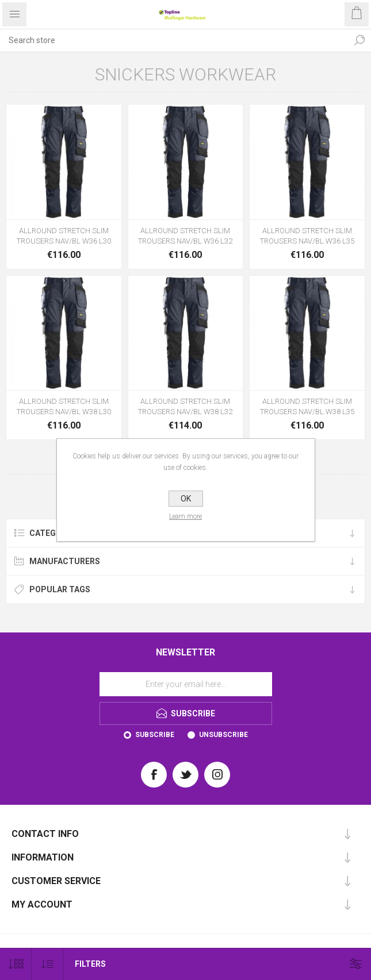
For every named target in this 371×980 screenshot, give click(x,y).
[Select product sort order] (47, 964)
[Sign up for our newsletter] (186, 684)
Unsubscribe (223, 735)
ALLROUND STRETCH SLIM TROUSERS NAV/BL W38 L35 (307, 406)
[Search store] (174, 40)
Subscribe (155, 735)
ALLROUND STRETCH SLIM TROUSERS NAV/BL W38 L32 (185, 406)
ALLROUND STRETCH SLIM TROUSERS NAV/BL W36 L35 (307, 236)
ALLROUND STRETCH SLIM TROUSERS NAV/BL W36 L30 (64, 236)
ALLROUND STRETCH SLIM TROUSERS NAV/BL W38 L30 (64, 406)
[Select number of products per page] (16, 964)
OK (186, 499)
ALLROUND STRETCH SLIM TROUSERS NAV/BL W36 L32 (185, 236)
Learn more (185, 516)
